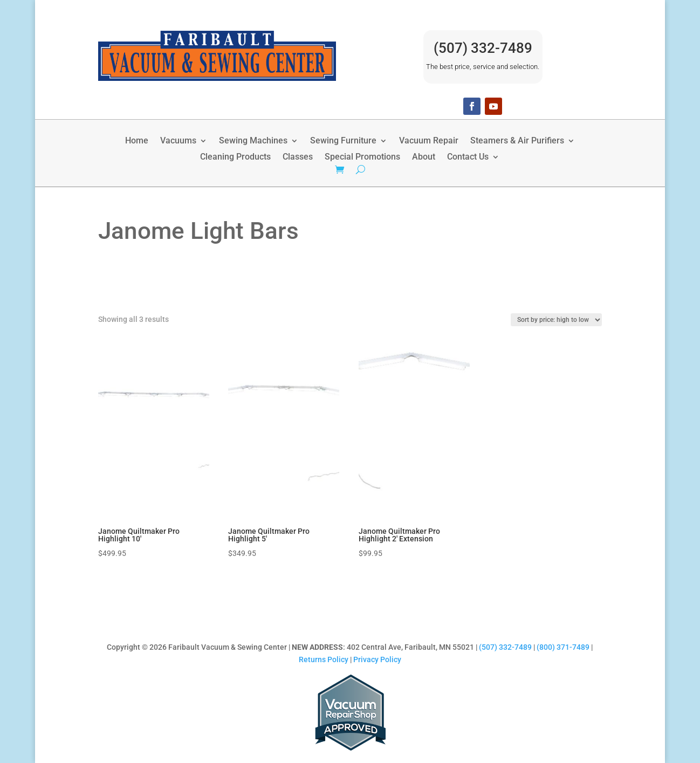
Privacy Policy (377, 659)
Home (137, 141)
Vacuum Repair (429, 141)
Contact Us (468, 157)
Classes (298, 157)
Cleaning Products (235, 157)
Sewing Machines (253, 141)
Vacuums (178, 141)
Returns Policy (324, 659)
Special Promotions (362, 157)
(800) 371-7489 (563, 647)
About (424, 157)
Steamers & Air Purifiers (517, 141)
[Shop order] (556, 320)
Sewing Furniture (343, 141)
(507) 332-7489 (483, 48)
